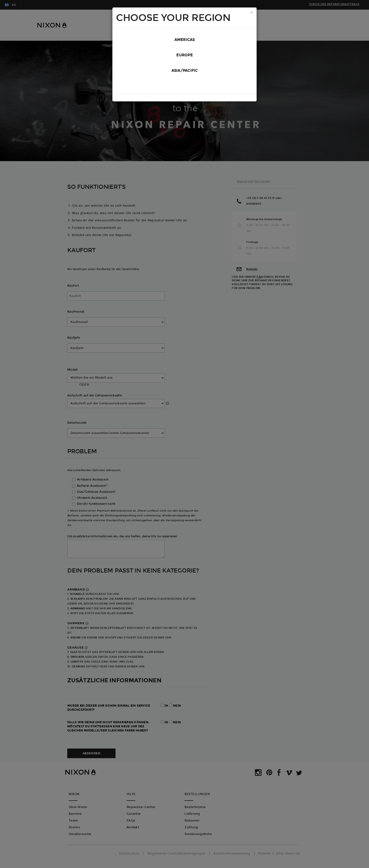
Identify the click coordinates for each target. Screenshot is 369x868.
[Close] (252, 13)
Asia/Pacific (185, 72)
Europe (184, 56)
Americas (185, 40)
